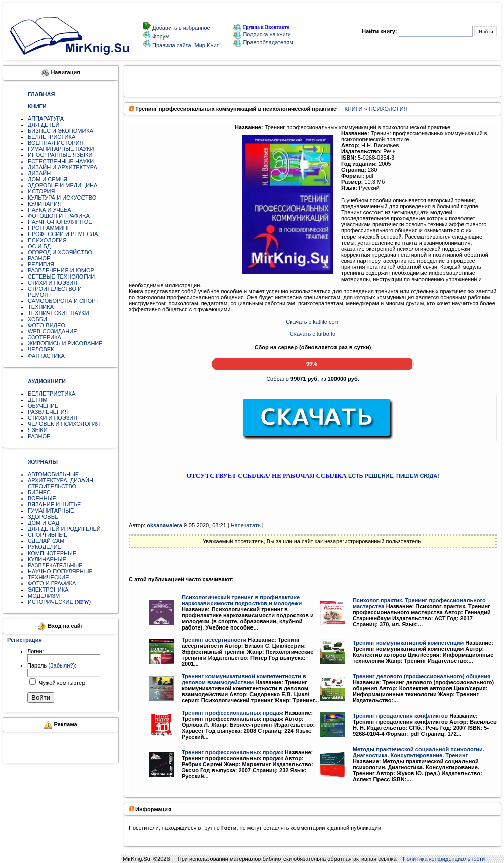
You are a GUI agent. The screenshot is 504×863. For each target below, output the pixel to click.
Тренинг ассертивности (214, 640)
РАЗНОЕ (39, 258)
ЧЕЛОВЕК (41, 349)
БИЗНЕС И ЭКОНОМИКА (60, 131)
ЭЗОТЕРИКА (45, 337)
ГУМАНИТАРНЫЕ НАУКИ (61, 149)
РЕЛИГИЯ (41, 264)
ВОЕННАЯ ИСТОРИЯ (56, 143)
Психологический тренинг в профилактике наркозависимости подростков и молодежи (242, 600)
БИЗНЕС (39, 492)
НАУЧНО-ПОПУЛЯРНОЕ (60, 222)
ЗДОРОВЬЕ (43, 517)
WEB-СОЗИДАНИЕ (53, 331)
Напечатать (246, 525)
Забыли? (62, 665)
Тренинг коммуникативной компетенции (408, 643)
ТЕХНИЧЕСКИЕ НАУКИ (58, 313)
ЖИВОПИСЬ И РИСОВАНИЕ (65, 343)
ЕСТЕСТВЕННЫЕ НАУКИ (61, 161)
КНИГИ (353, 109)
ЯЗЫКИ (38, 430)
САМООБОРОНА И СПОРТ (63, 301)
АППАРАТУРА (46, 119)
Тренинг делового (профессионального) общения (422, 676)
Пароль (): (52, 665)
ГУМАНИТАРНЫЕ (51, 511)
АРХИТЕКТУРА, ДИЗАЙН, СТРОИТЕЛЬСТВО (61, 483)
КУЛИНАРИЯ (45, 204)
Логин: (36, 651)
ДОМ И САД (44, 523)
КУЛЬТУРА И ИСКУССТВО (62, 198)
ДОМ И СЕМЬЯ (48, 179)
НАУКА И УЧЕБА (50, 210)
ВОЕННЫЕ (42, 498)
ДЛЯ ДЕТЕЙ (44, 125)
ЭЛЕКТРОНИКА (48, 590)
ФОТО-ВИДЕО (47, 325)
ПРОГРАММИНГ (49, 228)
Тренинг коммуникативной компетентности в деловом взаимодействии (244, 679)
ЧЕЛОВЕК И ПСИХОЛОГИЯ (64, 424)
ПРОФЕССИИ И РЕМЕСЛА (63, 234)
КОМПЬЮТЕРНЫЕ (52, 553)
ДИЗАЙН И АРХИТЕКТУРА (62, 167)
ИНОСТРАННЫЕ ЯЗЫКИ (60, 155)
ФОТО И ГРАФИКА (52, 583)
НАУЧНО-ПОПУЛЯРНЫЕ (60, 571)
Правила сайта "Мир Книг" (186, 45)
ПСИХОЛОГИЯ (47, 240)
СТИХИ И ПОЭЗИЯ (53, 283)
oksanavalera (164, 525)
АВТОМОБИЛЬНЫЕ (53, 474)
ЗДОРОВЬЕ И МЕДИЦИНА (62, 185)
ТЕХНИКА (41, 307)
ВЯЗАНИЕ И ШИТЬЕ (54, 504)
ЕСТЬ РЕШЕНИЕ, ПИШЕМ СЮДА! (394, 476)
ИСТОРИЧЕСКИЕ (51, 602)
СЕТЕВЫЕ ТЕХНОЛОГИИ (61, 277)
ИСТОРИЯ (41, 191)
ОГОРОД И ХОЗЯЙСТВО (60, 252)
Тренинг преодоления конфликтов (400, 716)
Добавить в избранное (181, 28)
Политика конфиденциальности (444, 859)
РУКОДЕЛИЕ (45, 547)
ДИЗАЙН (39, 173)
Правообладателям (263, 42)
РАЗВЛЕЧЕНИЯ (48, 412)
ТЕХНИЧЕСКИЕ (49, 577)
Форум (160, 36)
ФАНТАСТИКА (46, 356)
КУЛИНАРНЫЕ (47, 559)
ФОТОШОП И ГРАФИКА (59, 216)
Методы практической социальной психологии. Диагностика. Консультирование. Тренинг (418, 752)
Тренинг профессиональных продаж (233, 713)
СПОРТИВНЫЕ (48, 535)
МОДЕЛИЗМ (44, 596)
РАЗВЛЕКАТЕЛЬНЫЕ (55, 565)
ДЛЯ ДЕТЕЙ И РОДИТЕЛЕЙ (64, 529)
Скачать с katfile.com (312, 322)
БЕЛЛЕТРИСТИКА (52, 137)
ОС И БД (39, 246)
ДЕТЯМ (37, 400)
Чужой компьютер (61, 683)
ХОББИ (37, 319)
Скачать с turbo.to (313, 334)
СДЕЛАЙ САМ (46, 541)
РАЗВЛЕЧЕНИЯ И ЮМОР (61, 270)
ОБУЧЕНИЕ (43, 406)
